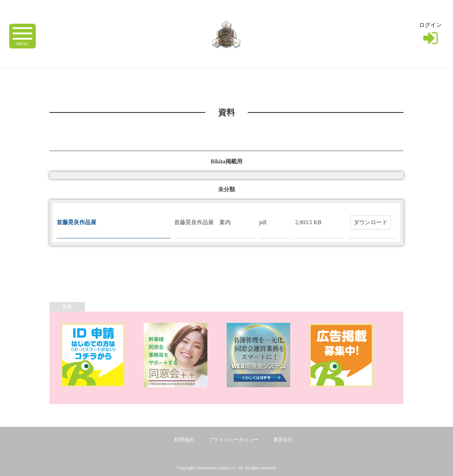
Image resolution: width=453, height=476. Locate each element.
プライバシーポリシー (234, 440)
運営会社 (283, 440)
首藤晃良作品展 (79, 222)
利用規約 (184, 440)
